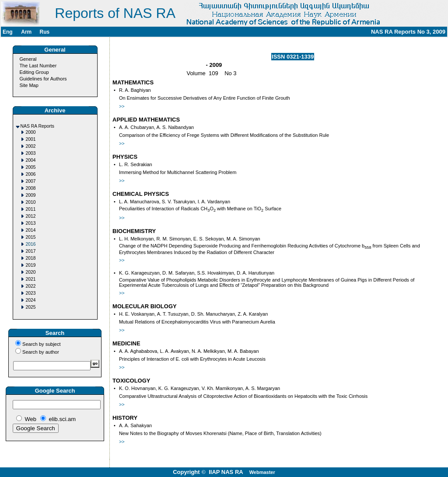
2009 (31, 195)
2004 (31, 160)
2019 (31, 265)
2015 (31, 237)
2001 (31, 139)
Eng (8, 32)
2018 (31, 258)
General (28, 59)
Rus (44, 32)
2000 (31, 132)
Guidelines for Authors (43, 79)
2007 (31, 181)
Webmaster (262, 472)
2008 (31, 188)
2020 (31, 272)
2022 (31, 286)
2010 (31, 202)
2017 (31, 251)
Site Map (29, 85)
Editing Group (34, 72)
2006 (31, 174)
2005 (31, 167)
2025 (31, 307)
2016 (31, 244)
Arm (26, 32)
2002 (31, 146)
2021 (31, 279)
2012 (31, 216)
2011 (31, 209)
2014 (31, 230)
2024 (31, 300)
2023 (31, 293)
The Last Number (38, 66)
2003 (31, 153)
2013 (31, 223)
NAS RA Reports (37, 126)
